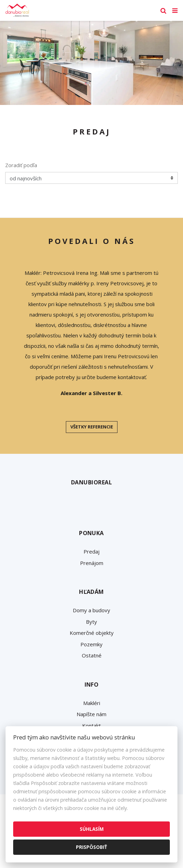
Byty (91, 622)
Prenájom (92, 563)
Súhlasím (92, 829)
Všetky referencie (92, 427)
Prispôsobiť (91, 847)
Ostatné (92, 655)
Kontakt (91, 726)
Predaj (91, 551)
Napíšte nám (91, 714)
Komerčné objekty (92, 633)
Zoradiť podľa (21, 165)
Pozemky (91, 644)
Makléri (92, 703)
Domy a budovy (91, 610)
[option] (91, 63)
